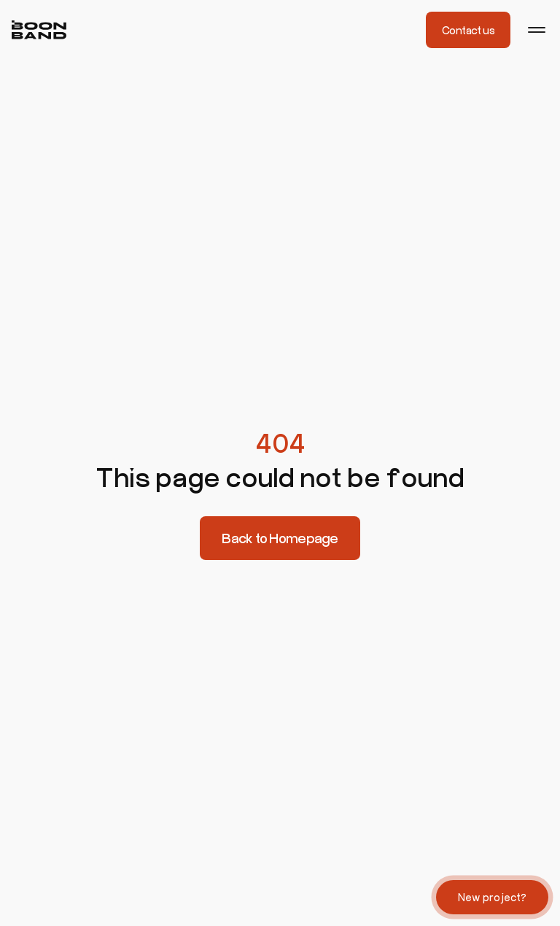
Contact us (468, 30)
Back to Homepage (280, 538)
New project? (492, 897)
